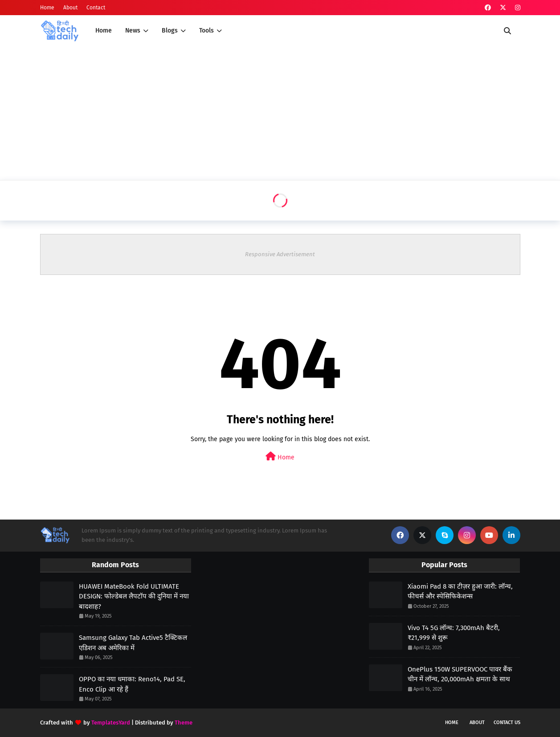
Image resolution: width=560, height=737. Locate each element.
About (70, 8)
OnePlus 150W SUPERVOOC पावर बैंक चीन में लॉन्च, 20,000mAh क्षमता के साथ (460, 674)
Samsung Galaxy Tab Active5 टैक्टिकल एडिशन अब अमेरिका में (133, 643)
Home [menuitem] (104, 31)
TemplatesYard (111, 723)
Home (47, 8)
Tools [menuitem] (206, 31)
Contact (96, 8)
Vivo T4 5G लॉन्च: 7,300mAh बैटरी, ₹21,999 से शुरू (454, 633)
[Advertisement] (280, 113)
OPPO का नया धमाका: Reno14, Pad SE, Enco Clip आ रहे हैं (132, 684)
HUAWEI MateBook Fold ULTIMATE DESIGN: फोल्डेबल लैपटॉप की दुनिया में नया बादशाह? (134, 596)
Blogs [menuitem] (170, 31)
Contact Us (507, 723)
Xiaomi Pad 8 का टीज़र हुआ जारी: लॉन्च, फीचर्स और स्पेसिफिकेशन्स (460, 592)
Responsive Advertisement (280, 254)
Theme (184, 723)
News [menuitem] (133, 31)
